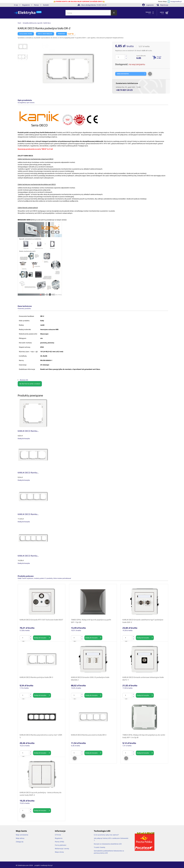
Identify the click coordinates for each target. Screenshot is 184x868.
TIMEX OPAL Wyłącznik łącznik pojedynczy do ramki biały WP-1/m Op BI (144, 736)
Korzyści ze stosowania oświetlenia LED (108, 844)
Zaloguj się (20, 842)
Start (20, 23)
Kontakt (46, 5)
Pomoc (36, 5)
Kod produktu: (24, 34)
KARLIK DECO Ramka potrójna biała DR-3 (36, 677)
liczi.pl (50, 865)
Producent (62, 34)
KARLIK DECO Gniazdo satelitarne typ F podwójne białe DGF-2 (143, 621)
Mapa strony (59, 852)
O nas (16, 5)
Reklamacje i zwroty (62, 849)
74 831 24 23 (101, 5)
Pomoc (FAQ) (59, 842)
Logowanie (148, 5)
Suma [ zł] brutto (141, 56)
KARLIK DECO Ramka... (28, 431)
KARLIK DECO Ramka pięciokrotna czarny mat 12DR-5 (41, 736)
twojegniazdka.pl (176, 1)
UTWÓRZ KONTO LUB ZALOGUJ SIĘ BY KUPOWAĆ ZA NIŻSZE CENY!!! (79, 1)
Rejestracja (162, 5)
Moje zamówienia (22, 835)
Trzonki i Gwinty (99, 847)
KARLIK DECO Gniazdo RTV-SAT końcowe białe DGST (41, 620)
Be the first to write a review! (30, 384)
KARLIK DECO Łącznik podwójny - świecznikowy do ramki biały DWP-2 (41, 794)
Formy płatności (61, 845)
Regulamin (26, 5)
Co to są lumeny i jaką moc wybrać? (106, 835)
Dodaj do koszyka (42, 638)
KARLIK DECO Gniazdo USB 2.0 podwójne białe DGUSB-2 (90, 679)
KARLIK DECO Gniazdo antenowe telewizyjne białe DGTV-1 (143, 679)
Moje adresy (20, 838)
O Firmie (58, 835)
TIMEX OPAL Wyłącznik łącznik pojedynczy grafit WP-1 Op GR (91, 621)
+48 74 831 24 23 (124, 90)
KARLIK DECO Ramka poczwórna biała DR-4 (89, 735)
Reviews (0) (24, 380)
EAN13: (40, 34)
